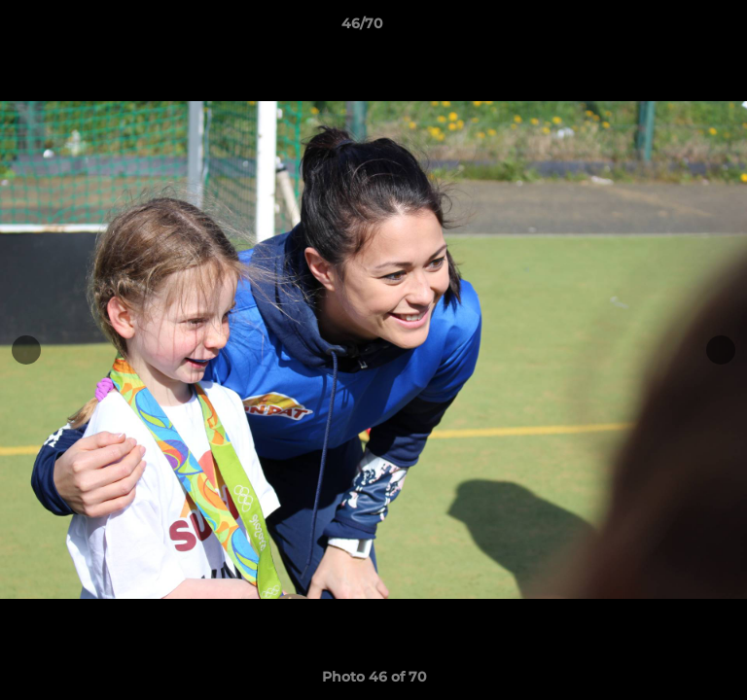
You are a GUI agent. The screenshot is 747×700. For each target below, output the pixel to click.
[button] (677, 28)
